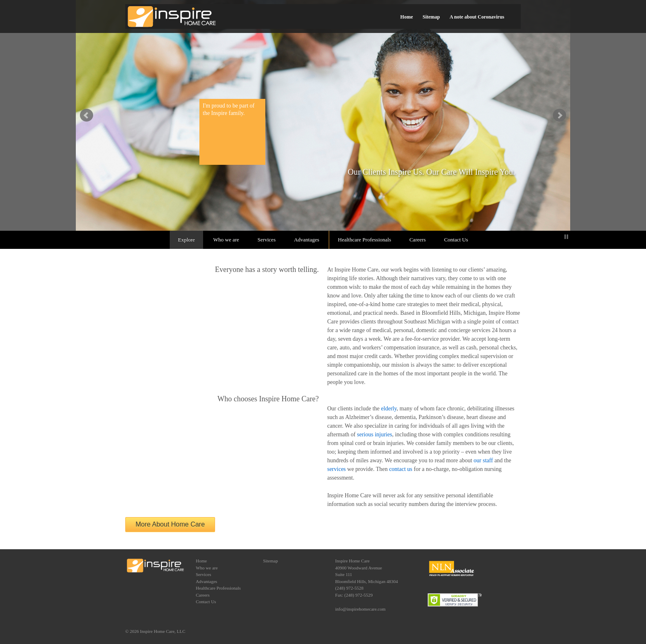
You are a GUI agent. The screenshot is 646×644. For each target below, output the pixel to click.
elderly (389, 409)
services (336, 469)
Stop (566, 237)
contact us (400, 469)
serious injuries (375, 434)
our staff (483, 460)
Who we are (226, 240)
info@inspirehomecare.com (360, 609)
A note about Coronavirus (477, 17)
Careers (418, 240)
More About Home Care (170, 524)
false (87, 115)
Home (407, 17)
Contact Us (456, 240)
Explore (186, 240)
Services (267, 240)
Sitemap (431, 17)
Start (560, 237)
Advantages (306, 240)
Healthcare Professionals (364, 240)
